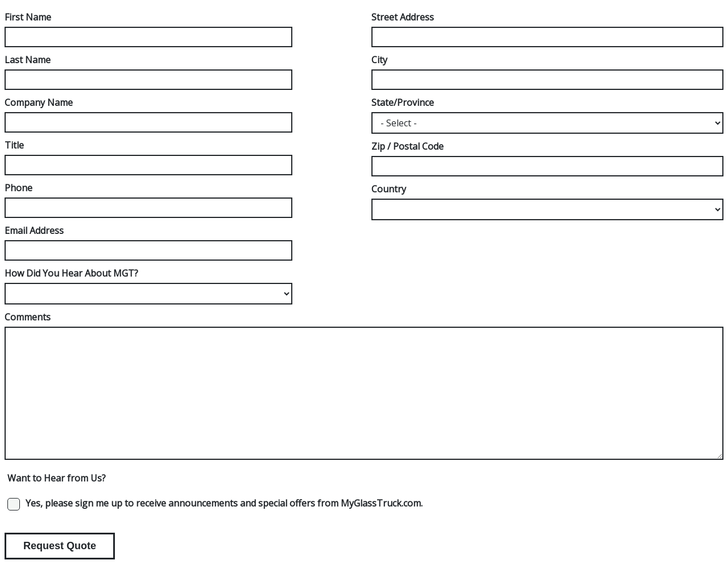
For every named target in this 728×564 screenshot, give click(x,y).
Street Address (403, 17)
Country (389, 189)
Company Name (39, 102)
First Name (28, 17)
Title (14, 145)
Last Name (28, 60)
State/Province (403, 102)
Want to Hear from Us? (57, 478)
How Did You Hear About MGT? (71, 273)
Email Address (34, 230)
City (379, 60)
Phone (18, 188)
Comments (28, 317)
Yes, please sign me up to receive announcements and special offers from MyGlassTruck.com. (224, 503)
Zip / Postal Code (408, 146)
